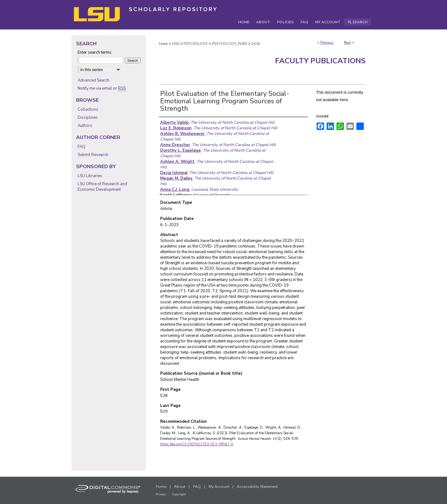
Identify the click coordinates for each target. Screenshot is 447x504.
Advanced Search (93, 80)
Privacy (161, 494)
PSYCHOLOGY (196, 44)
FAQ (81, 147)
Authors (85, 126)
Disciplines (88, 118)
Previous (327, 43)
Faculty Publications (320, 61)
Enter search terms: (95, 52)
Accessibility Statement (257, 487)
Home (163, 44)
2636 (256, 44)
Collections (88, 109)
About (180, 487)
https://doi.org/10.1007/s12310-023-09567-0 (197, 444)
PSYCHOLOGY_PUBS (230, 44)
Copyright (179, 494)
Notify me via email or (102, 88)
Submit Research (93, 155)
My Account (219, 487)
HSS (176, 44)
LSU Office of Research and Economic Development (102, 187)
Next (348, 43)
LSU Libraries (90, 176)
